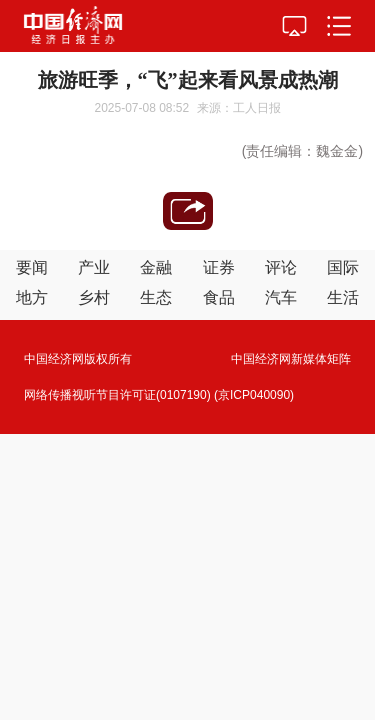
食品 (219, 297)
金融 (156, 267)
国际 (343, 267)
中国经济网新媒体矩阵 (291, 359)
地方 (32, 297)
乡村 (94, 297)
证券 (219, 267)
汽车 (281, 297)
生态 (156, 297)
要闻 (32, 267)
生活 (343, 297)
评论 (281, 267)
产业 (94, 267)
